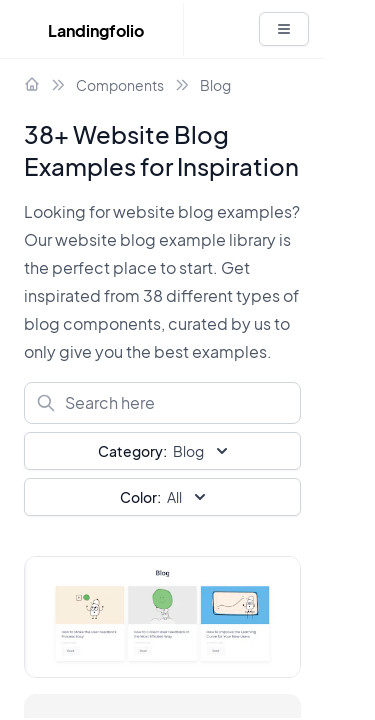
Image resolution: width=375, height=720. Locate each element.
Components (120, 85)
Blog (215, 85)
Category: (132, 451)
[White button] (284, 29)
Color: (140, 497)
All (165, 497)
